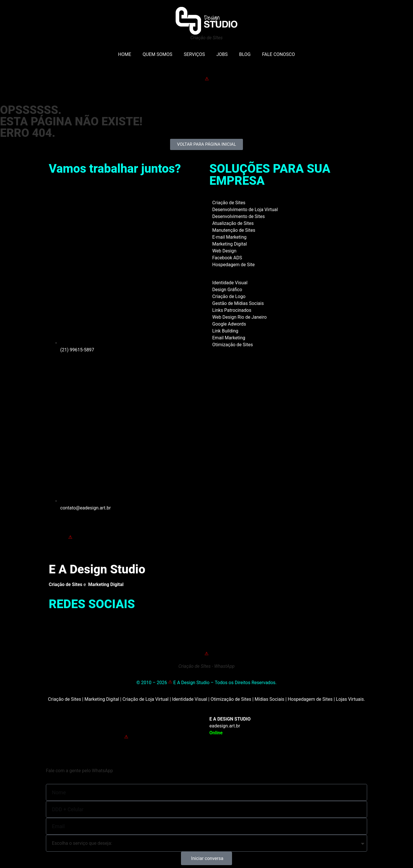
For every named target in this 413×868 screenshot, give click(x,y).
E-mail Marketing (229, 237)
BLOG (245, 54)
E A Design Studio (97, 569)
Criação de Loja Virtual (146, 699)
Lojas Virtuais (350, 699)
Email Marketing (229, 338)
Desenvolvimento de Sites (238, 216)
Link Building (225, 331)
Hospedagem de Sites (310, 699)
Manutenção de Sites (234, 230)
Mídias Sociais (270, 699)
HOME (125, 54)
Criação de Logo (229, 296)
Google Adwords (229, 324)
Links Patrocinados (232, 310)
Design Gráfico (227, 290)
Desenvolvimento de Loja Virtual (245, 210)
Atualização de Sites (233, 223)
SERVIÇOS (194, 54)
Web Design (224, 251)
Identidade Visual (230, 283)
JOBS (222, 54)
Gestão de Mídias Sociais (238, 303)
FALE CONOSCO (278, 54)
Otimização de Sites (233, 345)
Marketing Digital (230, 244)
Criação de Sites (229, 203)
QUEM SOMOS (157, 54)
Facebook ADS (227, 258)
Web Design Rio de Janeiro (239, 317)
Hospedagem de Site (233, 265)
